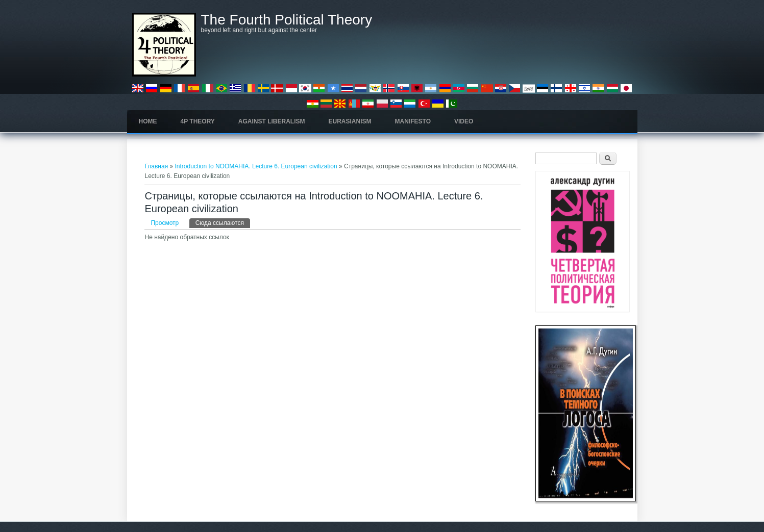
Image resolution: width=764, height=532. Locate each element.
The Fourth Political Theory (287, 20)
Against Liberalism (272, 121)
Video (464, 121)
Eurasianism (350, 121)
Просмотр (165, 223)
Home (148, 121)
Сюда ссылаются (223, 222)
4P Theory (198, 121)
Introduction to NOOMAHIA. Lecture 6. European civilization (256, 166)
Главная (156, 166)
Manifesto (413, 121)
